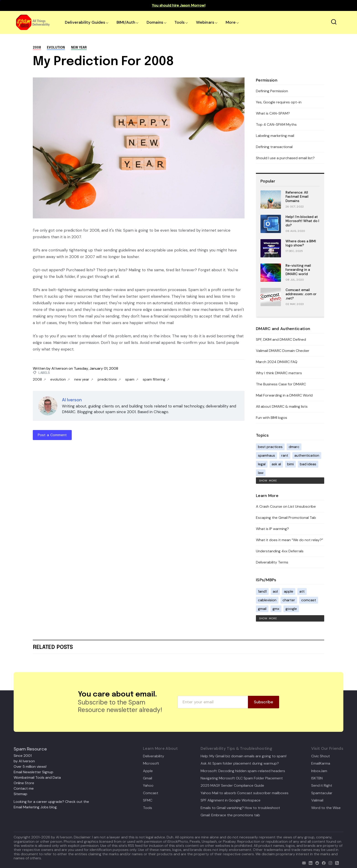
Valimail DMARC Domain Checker (283, 351)
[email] (303, 862)
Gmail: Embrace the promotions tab (230, 815)
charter (289, 600)
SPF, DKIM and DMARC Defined (281, 339)
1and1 (262, 591)
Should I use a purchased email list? (285, 158)
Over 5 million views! (30, 767)
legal (262, 464)
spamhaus (266, 455)
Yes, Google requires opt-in (279, 102)
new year (79, 48)
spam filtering (156, 379)
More (231, 22)
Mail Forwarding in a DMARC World (284, 395)
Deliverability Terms (272, 562)
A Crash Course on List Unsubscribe (286, 506)
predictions (109, 379)
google (291, 609)
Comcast (151, 793)
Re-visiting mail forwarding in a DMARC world (298, 270)
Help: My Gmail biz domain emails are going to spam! (244, 756)
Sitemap (20, 794)
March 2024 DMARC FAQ (277, 362)
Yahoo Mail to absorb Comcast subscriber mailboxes (245, 793)
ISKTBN (317, 778)
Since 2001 (23, 756)
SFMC (148, 800)
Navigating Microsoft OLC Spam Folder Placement (242, 778)
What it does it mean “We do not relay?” (289, 540)
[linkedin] (310, 862)
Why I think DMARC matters (279, 373)
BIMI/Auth (126, 22)
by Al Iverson (24, 761)
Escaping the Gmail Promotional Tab (286, 518)
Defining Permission (272, 91)
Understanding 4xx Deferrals (280, 551)
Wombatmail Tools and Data (37, 777)
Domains (155, 22)
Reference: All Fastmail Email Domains (297, 197)
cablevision (267, 600)
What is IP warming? (272, 529)
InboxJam (319, 771)
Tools (180, 22)
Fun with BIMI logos (272, 418)
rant (285, 455)
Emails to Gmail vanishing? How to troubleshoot (240, 808)
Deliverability (154, 756)
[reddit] (316, 862)
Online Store (24, 783)
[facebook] (323, 862)
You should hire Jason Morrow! (179, 5)
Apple (148, 771)
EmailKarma (321, 763)
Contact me (24, 788)
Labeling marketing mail (275, 136)
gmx (276, 609)
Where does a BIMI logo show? (301, 243)
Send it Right (322, 786)
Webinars (205, 22)
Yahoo (148, 786)
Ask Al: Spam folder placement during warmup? (240, 763)
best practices (270, 447)
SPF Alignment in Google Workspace (231, 800)
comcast (309, 600)
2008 (37, 48)
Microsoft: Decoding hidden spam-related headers (243, 771)
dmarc (294, 447)
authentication (307, 455)
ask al (276, 464)
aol (275, 591)
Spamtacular (322, 793)
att (302, 591)
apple (289, 591)
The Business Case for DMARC (281, 384)
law (261, 473)
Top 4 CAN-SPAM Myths (276, 124)
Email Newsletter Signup (33, 772)
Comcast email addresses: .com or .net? (301, 294)
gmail (262, 609)
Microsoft (151, 763)
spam (132, 379)
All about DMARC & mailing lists (282, 406)
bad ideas (308, 464)
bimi (290, 464)
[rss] (336, 862)
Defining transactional (274, 147)
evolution (56, 48)
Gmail (148, 778)
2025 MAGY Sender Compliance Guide (232, 786)
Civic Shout (321, 756)
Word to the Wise (326, 808)
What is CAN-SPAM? (273, 113)
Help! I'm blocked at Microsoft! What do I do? (302, 221)
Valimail (317, 800)
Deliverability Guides (85, 22)
